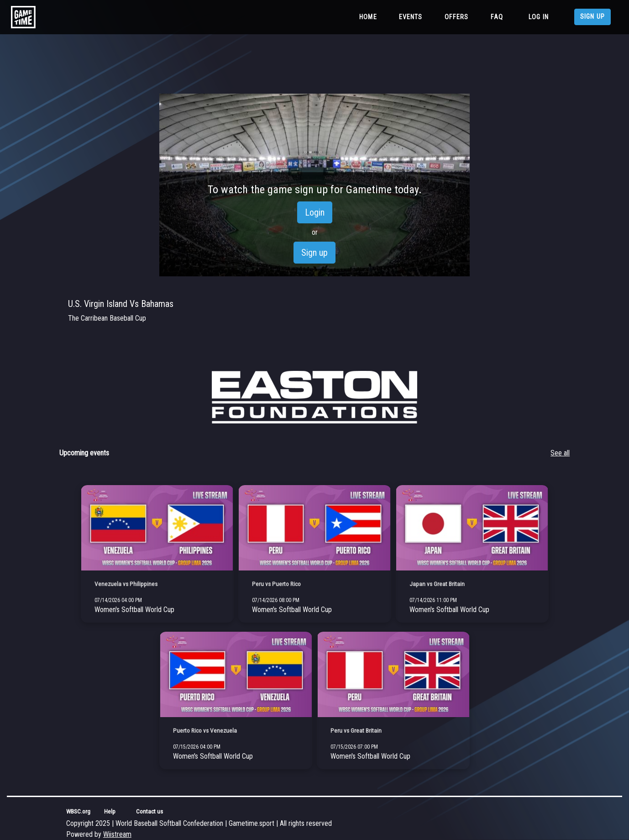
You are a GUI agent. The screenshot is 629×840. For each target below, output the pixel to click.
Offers (457, 17)
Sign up (592, 17)
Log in (539, 17)
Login (315, 212)
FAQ (497, 17)
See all (560, 453)
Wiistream (117, 834)
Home (370, 16)
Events (411, 17)
